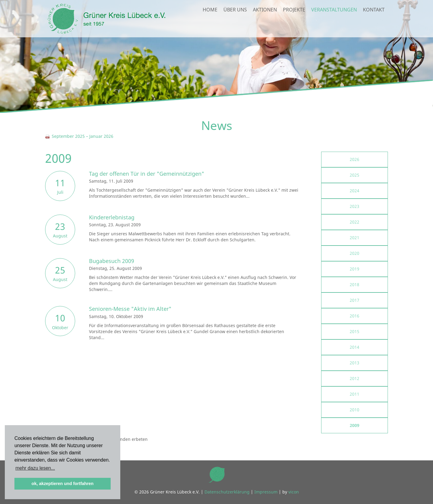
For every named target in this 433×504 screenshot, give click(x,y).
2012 (355, 378)
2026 (355, 159)
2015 (355, 331)
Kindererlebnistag (112, 217)
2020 (355, 253)
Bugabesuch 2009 (112, 261)
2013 (355, 363)
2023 (355, 206)
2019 (355, 269)
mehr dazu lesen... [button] (35, 468)
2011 (355, 394)
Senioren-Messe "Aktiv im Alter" (130, 309)
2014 (355, 347)
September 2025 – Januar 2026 (79, 136)
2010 (355, 410)
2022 (355, 222)
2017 (355, 300)
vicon (294, 492)
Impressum (266, 492)
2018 (355, 284)
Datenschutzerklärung (227, 492)
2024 (355, 191)
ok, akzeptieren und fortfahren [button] (63, 484)
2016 (355, 316)
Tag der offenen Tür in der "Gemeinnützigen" (147, 174)
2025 (355, 175)
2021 (355, 238)
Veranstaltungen (334, 23)
